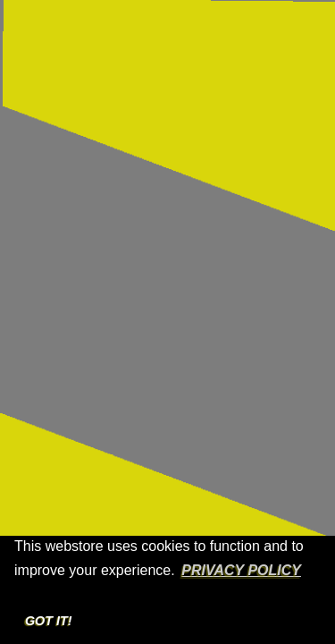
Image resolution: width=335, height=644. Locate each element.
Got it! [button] (49, 621)
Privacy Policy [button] (241, 570)
